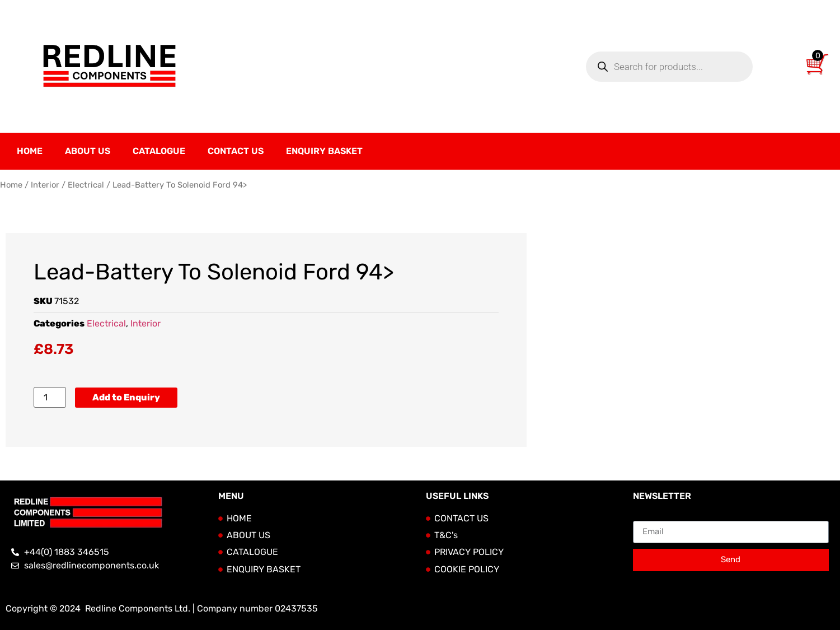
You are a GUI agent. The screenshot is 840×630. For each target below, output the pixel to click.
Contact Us (236, 151)
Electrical (86, 185)
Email (644, 516)
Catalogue (159, 151)
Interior (45, 185)
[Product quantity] (50, 397)
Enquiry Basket (324, 151)
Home (30, 151)
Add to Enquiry (126, 397)
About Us (88, 151)
